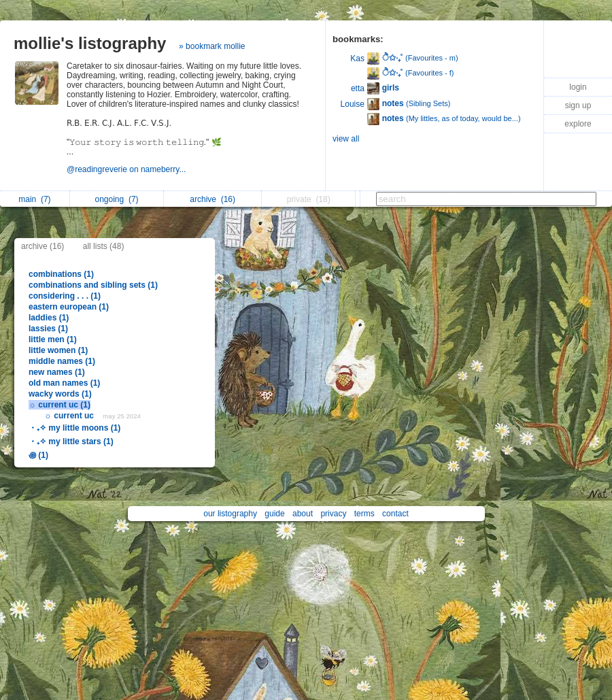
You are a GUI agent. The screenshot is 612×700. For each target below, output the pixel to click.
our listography (230, 514)
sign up (578, 105)
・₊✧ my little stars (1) (71, 441)
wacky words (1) (60, 394)
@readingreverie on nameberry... (128, 169)
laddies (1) (49, 318)
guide (274, 514)
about (303, 514)
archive (213, 199)
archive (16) (42, 246)
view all (346, 139)
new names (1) (57, 372)
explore (578, 124)
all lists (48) (104, 246)
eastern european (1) (69, 307)
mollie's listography (90, 43)
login (578, 87)
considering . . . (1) (65, 296)
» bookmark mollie (212, 46)
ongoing (117, 199)
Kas (357, 59)
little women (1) (58, 350)
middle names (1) (62, 361)
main (34, 199)
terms (364, 514)
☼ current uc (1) (60, 405)
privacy (333, 514)
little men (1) (53, 339)
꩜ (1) (38, 455)
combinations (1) (61, 274)
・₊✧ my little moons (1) (74, 428)
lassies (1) (48, 329)
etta (358, 88)
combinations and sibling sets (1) (93, 285)
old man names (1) (64, 383)
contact (395, 514)
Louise (353, 104)
